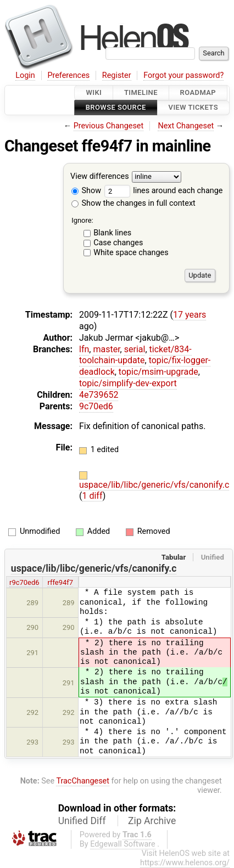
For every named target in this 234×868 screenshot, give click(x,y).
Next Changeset (186, 126)
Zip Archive (152, 821)
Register (117, 75)
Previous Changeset (109, 126)
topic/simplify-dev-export (128, 383)
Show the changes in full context (133, 203)
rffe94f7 (60, 582)
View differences (100, 176)
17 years (190, 315)
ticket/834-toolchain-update (135, 355)
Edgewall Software (123, 844)
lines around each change (164, 191)
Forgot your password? (183, 75)
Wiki (94, 92)
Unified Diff (82, 821)
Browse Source (116, 108)
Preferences (68, 75)
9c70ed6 (96, 406)
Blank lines (112, 233)
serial (135, 349)
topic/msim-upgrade (158, 372)
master (106, 349)
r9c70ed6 (24, 582)
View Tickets (193, 108)
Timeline (141, 92)
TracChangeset (83, 781)
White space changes (131, 253)
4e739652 (99, 395)
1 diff (92, 496)
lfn (84, 349)
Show (86, 191)
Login (25, 75)
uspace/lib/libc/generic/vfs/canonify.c (154, 485)
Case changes (118, 243)
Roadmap (198, 92)
